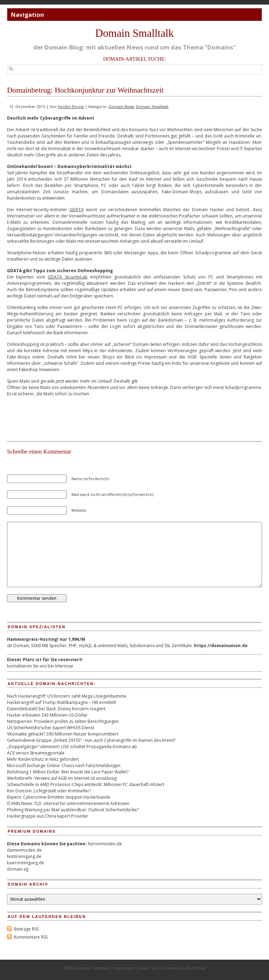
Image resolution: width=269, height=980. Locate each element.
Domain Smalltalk (134, 33)
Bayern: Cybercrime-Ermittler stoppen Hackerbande (59, 797)
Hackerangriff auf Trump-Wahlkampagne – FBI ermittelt (61, 702)
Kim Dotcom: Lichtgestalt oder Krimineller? (49, 791)
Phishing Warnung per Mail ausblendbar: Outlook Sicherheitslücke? (73, 810)
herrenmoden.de (105, 844)
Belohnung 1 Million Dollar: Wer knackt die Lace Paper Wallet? (68, 772)
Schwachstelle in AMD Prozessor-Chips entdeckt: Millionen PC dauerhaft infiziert (86, 784)
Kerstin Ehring (71, 106)
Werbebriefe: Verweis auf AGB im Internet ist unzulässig (62, 778)
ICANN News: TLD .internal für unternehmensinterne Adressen (68, 803)
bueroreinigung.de (26, 863)
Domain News (121, 106)
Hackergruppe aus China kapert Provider (48, 816)
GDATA (77, 210)
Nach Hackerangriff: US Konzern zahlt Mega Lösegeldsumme (67, 696)
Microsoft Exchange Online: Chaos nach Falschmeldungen (64, 766)
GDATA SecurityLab (67, 277)
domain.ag (18, 869)
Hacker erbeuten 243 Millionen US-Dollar (47, 715)
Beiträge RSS (26, 929)
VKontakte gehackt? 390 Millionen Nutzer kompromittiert (63, 734)
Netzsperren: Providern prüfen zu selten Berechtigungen (63, 721)
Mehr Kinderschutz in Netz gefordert (43, 759)
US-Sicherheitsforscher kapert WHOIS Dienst (51, 728)
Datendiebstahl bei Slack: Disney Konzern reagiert (56, 709)
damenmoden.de (24, 850)
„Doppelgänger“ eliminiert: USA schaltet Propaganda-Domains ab (72, 747)
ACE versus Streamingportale (36, 753)
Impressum (125, 968)
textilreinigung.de (24, 856)
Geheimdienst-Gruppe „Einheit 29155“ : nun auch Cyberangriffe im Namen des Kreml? (91, 740)
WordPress (196, 968)
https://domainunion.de (221, 646)
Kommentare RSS (31, 937)
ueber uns (149, 968)
